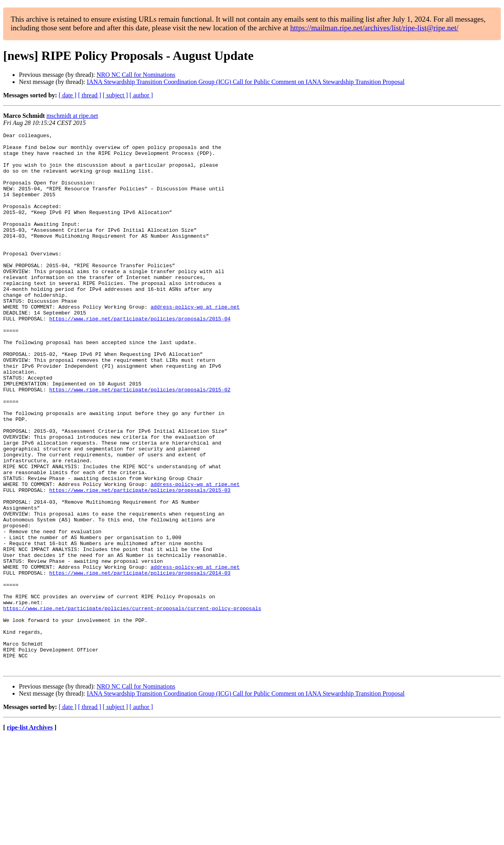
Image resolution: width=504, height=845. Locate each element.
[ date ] (68, 95)
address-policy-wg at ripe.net (195, 342)
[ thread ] (90, 95)
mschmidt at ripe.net (72, 116)
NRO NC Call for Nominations (136, 75)
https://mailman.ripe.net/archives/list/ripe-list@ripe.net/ (374, 28)
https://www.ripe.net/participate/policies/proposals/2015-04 (140, 356)
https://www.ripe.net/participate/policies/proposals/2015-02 (140, 441)
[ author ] (141, 95)
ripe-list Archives (30, 835)
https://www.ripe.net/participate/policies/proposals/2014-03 (140, 661)
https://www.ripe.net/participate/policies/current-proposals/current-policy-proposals (132, 704)
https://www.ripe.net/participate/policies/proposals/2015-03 (140, 562)
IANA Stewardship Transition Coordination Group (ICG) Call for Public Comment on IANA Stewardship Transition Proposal (246, 82)
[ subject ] (115, 95)
